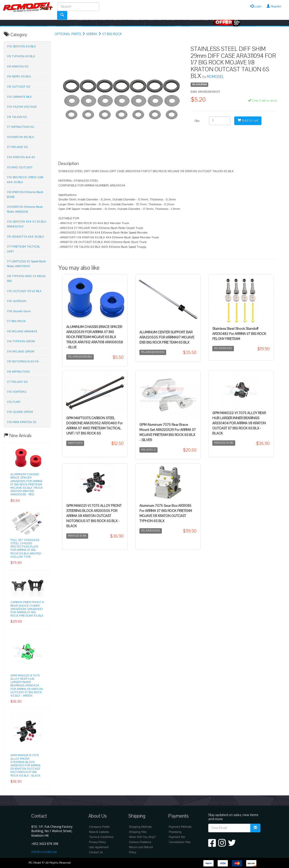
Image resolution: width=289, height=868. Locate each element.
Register (274, 6)
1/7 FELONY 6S (17, 382)
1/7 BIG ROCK (112, 34)
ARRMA (92, 34)
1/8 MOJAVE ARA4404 (22, 331)
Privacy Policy (97, 842)
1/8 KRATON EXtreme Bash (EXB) (25, 194)
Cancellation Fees (180, 842)
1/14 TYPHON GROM (21, 341)
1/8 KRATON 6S (18, 66)
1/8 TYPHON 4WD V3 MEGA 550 (26, 279)
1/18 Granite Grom (19, 311)
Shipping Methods (140, 827)
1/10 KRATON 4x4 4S (21, 157)
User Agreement (99, 847)
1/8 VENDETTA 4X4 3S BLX (25, 237)
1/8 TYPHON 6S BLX (21, 56)
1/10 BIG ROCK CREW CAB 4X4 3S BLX (25, 180)
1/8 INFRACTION (18, 372)
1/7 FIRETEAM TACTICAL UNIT (23, 249)
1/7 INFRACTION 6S (20, 127)
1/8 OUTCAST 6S (18, 87)
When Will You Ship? (142, 837)
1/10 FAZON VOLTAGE (22, 107)
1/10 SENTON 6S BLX (21, 46)
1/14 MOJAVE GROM (21, 351)
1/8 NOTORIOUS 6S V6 (23, 361)
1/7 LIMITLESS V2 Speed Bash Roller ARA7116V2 (26, 264)
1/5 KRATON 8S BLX (21, 137)
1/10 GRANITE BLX (19, 97)
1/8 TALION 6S (17, 117)
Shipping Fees (138, 832)
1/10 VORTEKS (17, 392)
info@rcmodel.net (44, 852)
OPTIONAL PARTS (68, 34)
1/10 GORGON (17, 301)
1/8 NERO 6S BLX (19, 76)
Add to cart (248, 121)
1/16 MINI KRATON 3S (22, 422)
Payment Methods (180, 827)
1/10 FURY (14, 402)
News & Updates (99, 832)
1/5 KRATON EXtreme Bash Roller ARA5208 (25, 209)
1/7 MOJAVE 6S (17, 147)
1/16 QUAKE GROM (20, 412)
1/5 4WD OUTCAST (20, 167)
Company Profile (99, 827)
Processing (175, 832)
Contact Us (96, 852)
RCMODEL (215, 77)
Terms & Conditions (101, 837)
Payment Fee (177, 837)
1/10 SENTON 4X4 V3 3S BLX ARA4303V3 (27, 224)
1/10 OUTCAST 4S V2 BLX (24, 291)
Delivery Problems (140, 842)
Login (256, 6)
